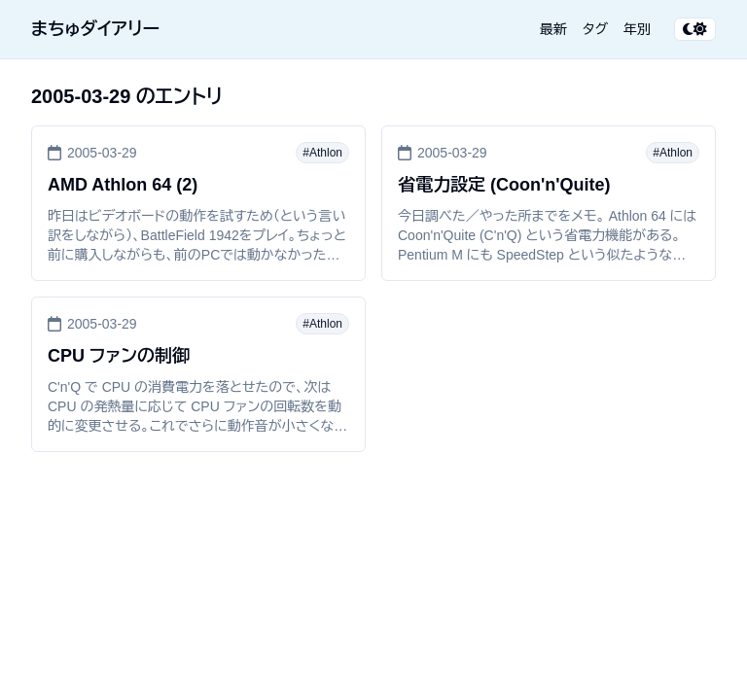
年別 (637, 29)
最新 (553, 29)
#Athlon (322, 153)
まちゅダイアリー (95, 29)
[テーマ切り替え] (695, 29)
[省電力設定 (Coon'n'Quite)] (549, 203)
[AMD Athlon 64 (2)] (198, 203)
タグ (595, 29)
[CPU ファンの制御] (198, 374)
